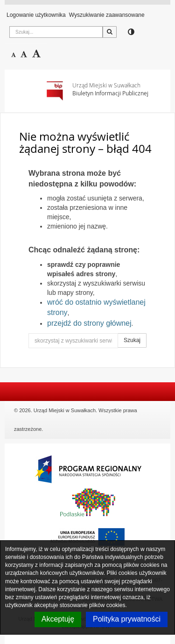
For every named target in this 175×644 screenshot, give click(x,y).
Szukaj (132, 340)
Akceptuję (58, 619)
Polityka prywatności (127, 619)
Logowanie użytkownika (36, 15)
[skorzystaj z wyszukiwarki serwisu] (73, 341)
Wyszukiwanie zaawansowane (107, 15)
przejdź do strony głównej (89, 323)
